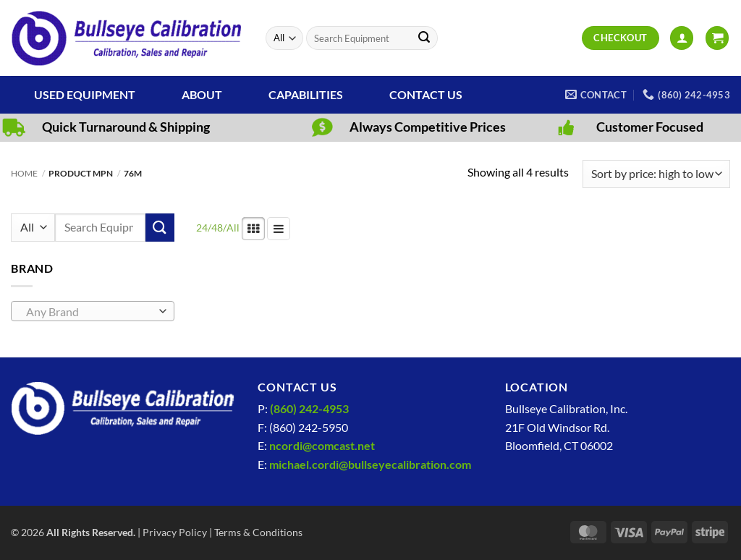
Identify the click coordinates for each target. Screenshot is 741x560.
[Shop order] (656, 174)
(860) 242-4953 (309, 408)
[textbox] (89, 312)
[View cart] (717, 38)
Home (24, 173)
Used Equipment (85, 94)
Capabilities (306, 94)
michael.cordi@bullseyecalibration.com (370, 464)
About (202, 94)
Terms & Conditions (258, 532)
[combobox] (93, 311)
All (233, 228)
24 (202, 228)
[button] (682, 38)
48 (217, 228)
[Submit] (424, 38)
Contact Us (426, 94)
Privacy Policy (175, 532)
